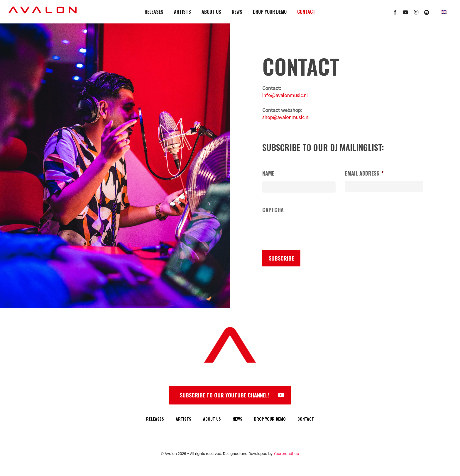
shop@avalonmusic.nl (286, 117)
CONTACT (306, 419)
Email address (364, 173)
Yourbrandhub (286, 454)
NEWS (237, 419)
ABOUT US (212, 419)
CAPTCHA (273, 210)
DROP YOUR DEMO (270, 419)
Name (268, 173)
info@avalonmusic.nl (285, 95)
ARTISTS (184, 419)
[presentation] (307, 229)
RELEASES (155, 419)
